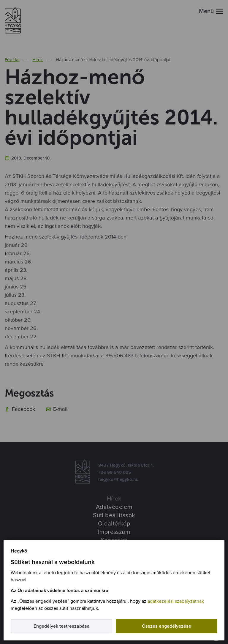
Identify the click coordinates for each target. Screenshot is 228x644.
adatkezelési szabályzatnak (176, 601)
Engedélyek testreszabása (62, 626)
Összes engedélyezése (167, 626)
